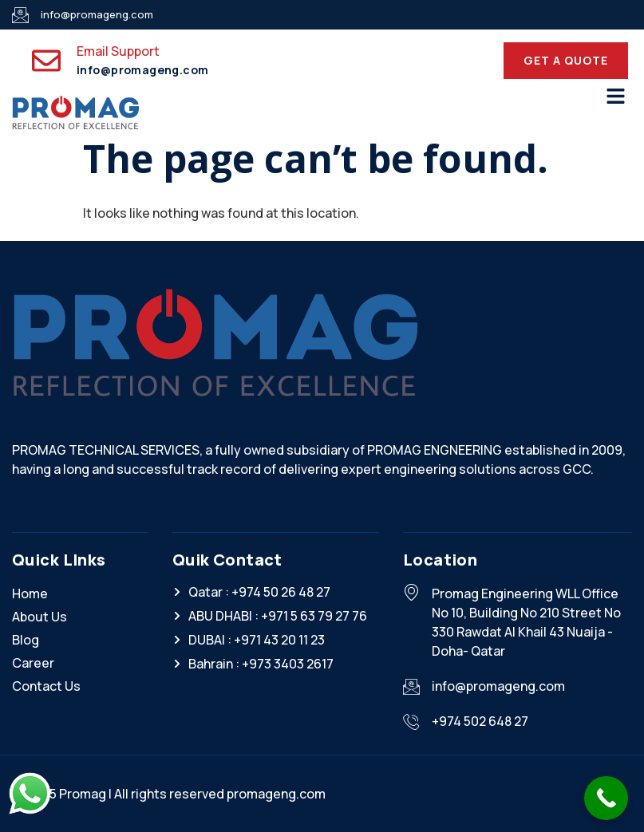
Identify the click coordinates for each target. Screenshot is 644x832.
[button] (616, 97)
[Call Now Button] (606, 798)
